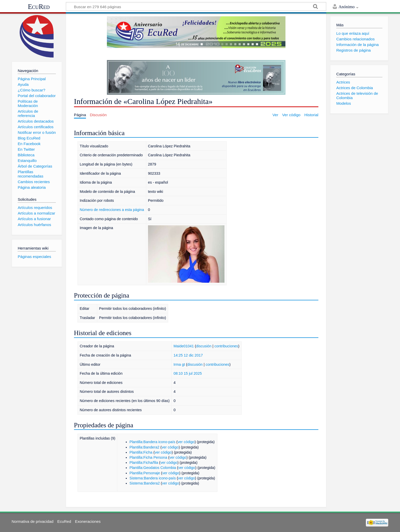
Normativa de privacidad (33, 521)
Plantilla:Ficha (141, 452)
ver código (186, 442)
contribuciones (226, 346)
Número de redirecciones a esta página (112, 210)
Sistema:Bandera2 (145, 483)
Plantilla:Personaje (145, 473)
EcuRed (39, 7)
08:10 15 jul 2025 (188, 373)
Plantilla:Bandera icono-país (153, 442)
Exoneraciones (88, 521)
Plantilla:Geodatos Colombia (153, 468)
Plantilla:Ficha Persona (148, 457)
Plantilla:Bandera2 (145, 447)
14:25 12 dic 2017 (188, 355)
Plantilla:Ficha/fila (144, 463)
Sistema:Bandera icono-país (153, 478)
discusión (204, 346)
